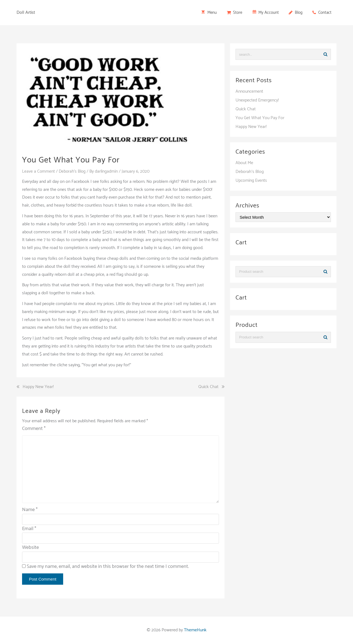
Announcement (249, 91)
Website (30, 547)
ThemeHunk (195, 630)
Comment (34, 429)
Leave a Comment (39, 171)
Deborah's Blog (73, 171)
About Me (244, 163)
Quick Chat (208, 387)
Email (29, 528)
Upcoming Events (251, 181)
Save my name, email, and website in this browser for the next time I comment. (108, 566)
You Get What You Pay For (260, 118)
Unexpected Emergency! (257, 100)
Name (30, 510)
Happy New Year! (38, 387)
